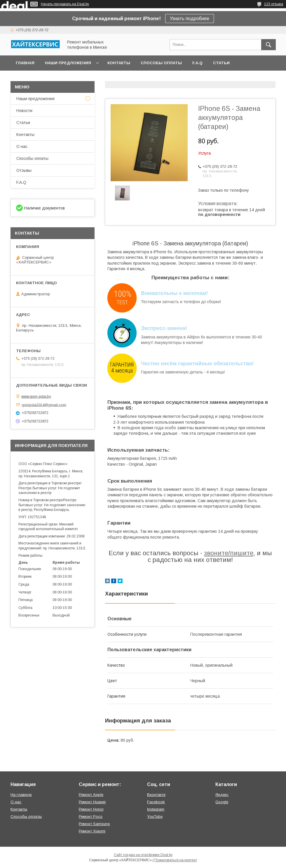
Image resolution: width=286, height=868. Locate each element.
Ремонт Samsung (94, 824)
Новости (24, 111)
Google (222, 802)
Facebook (156, 802)
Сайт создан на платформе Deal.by (143, 855)
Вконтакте (156, 795)
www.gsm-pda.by (36, 396)
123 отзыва (274, 4)
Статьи (221, 63)
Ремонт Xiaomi (92, 831)
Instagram (156, 809)
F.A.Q (197, 63)
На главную (21, 795)
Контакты (119, 63)
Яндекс (222, 795)
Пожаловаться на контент (176, 860)
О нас (22, 146)
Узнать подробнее (190, 19)
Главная (25, 63)
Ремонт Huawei (92, 802)
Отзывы (24, 170)
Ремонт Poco (91, 817)
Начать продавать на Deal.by (65, 4)
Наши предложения (68, 63)
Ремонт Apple (91, 795)
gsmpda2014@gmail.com (44, 405)
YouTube (155, 817)
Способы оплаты (161, 63)
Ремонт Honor (91, 809)
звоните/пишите (229, 553)
